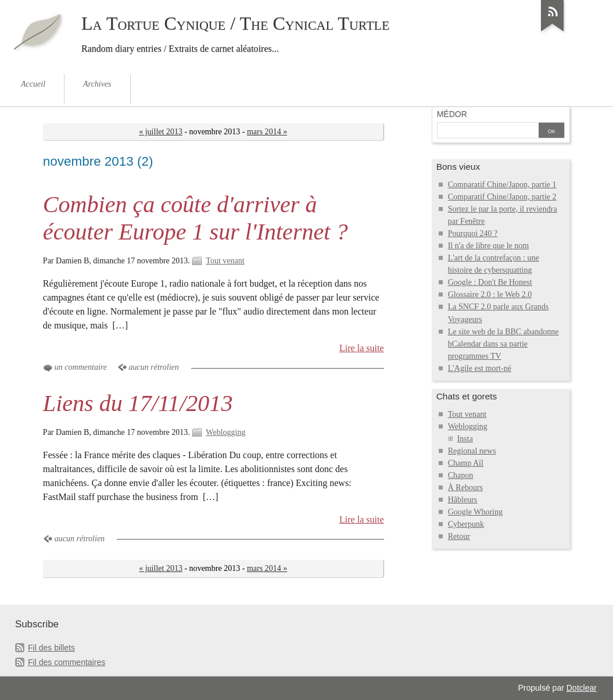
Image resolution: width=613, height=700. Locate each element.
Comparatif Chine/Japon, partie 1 (502, 185)
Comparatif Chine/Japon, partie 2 (502, 197)
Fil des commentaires (67, 662)
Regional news (472, 451)
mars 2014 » (267, 132)
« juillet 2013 (161, 132)
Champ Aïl (466, 463)
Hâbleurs (463, 500)
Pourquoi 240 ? (473, 233)
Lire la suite (362, 348)
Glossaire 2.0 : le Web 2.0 (490, 294)
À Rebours (465, 487)
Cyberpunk (466, 524)
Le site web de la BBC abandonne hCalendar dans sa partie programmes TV (503, 344)
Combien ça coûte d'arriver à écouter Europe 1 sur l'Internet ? (196, 218)
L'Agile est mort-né (480, 368)
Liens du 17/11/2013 (138, 403)
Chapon (461, 475)
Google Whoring (475, 512)
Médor (452, 114)
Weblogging (225, 432)
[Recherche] (488, 131)
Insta (465, 439)
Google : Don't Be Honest (490, 282)
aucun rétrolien (154, 367)
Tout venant (225, 261)
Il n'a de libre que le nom (489, 246)
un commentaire (81, 367)
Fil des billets (51, 648)
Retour (459, 536)
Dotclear (582, 688)
